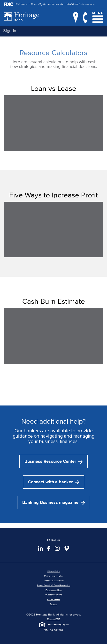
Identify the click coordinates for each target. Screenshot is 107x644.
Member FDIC (54, 619)
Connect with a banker (54, 482)
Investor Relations (54, 595)
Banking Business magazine (54, 502)
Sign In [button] (10, 31)
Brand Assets (53, 599)
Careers (54, 604)
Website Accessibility (54, 581)
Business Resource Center (53, 461)
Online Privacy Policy (54, 576)
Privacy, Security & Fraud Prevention (53, 585)
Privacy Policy (54, 571)
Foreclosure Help (53, 590)
